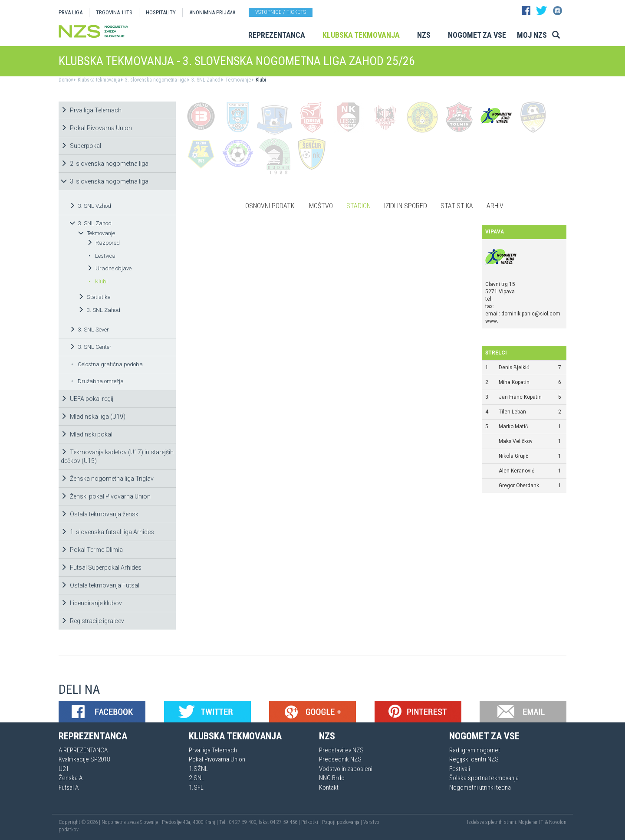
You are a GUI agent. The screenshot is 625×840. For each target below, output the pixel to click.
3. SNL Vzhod (90, 206)
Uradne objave (109, 268)
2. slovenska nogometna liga (105, 164)
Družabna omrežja (97, 381)
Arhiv (495, 206)
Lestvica (102, 256)
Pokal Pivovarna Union (96, 128)
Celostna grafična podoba (107, 364)
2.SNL (197, 778)
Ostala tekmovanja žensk (100, 514)
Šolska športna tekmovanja (484, 778)
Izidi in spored (406, 206)
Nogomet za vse (477, 35)
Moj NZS (532, 35)
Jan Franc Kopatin (520, 397)
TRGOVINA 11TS (114, 12)
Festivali (460, 769)
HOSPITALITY (161, 12)
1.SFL (196, 787)
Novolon (558, 822)
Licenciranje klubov (91, 603)
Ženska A (71, 778)
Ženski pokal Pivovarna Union (106, 496)
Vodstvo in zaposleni (346, 769)
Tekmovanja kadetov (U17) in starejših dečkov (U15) (117, 456)
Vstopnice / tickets (281, 12)
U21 (64, 769)
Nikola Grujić (513, 456)
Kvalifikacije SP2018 (84, 759)
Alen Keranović (516, 471)
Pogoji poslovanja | (343, 822)
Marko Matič (513, 427)
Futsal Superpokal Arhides (101, 568)
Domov (66, 80)
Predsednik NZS (340, 759)
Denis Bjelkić (514, 367)
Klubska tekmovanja (361, 35)
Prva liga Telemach (91, 110)
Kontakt (329, 787)
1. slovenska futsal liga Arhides (107, 532)
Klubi (260, 80)
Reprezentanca (277, 35)
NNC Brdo (332, 778)
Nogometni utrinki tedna (480, 787)
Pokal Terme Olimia (92, 550)
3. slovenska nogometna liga (155, 80)
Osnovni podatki (270, 206)
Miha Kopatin (514, 382)
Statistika (94, 297)
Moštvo (321, 206)
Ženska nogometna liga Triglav (107, 479)
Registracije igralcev (92, 621)
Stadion (359, 206)
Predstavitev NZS (341, 750)
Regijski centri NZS (474, 759)
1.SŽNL (198, 769)
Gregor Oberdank (519, 486)
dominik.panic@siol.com (531, 314)
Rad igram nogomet (475, 750)
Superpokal (81, 146)
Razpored (103, 243)
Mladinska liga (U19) (93, 417)
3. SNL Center (90, 347)
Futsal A (69, 787)
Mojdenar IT (531, 822)
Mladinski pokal (87, 434)
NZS (424, 35)
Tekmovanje (237, 80)
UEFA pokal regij (87, 399)
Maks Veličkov (516, 441)
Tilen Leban (512, 412)
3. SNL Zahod (205, 80)
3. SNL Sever (89, 330)
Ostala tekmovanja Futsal (100, 585)
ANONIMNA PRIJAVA (212, 12)
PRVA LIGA (71, 12)
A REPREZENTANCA (83, 750)
